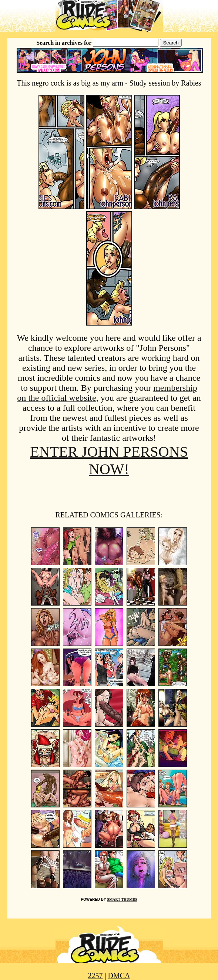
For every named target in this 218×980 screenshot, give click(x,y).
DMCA (119, 976)
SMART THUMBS (122, 899)
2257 (95, 976)
